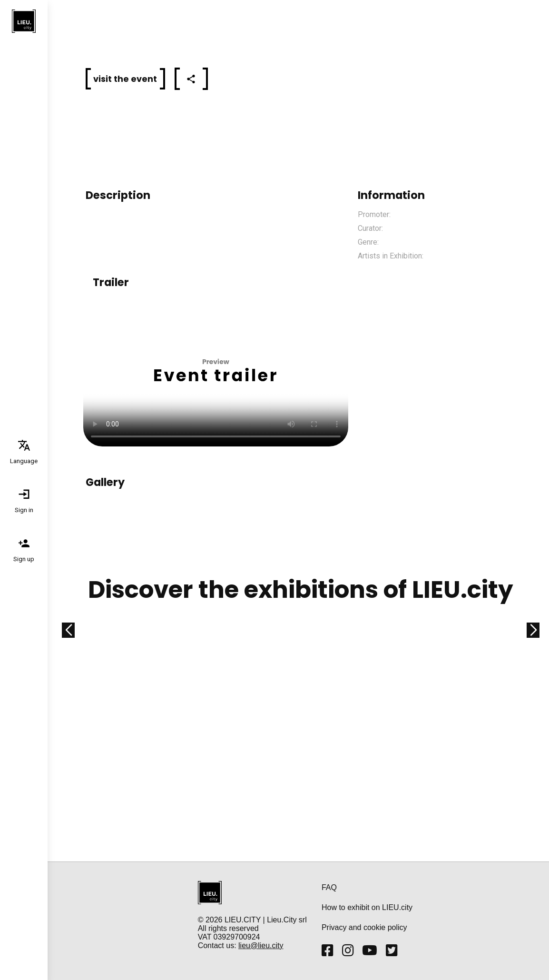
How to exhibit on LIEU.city (367, 907)
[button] (125, 79)
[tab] (24, 451)
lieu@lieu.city (261, 945)
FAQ (329, 887)
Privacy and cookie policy (364, 927)
